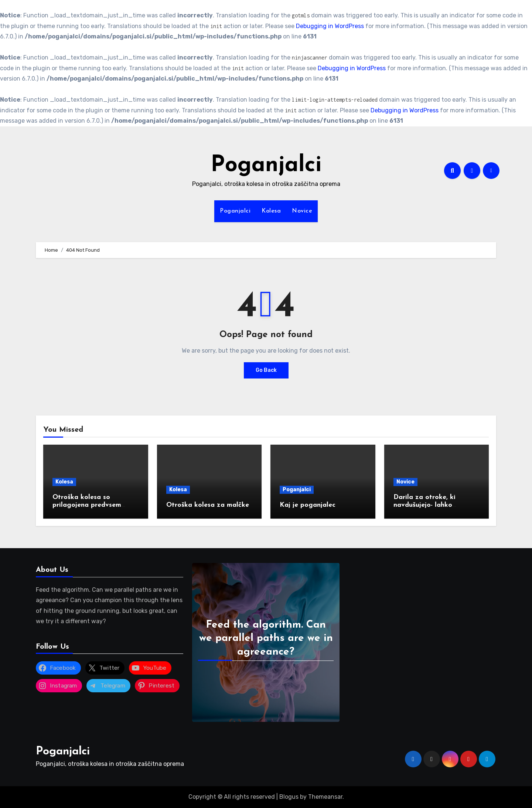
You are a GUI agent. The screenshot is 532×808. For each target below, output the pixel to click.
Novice (302, 211)
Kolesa (271, 211)
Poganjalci (266, 166)
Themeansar (325, 797)
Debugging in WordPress (330, 26)
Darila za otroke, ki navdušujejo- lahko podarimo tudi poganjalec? (436, 505)
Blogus (289, 797)
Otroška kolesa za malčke (208, 505)
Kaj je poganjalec (308, 505)
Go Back (266, 370)
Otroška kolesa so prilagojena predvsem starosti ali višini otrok (88, 505)
